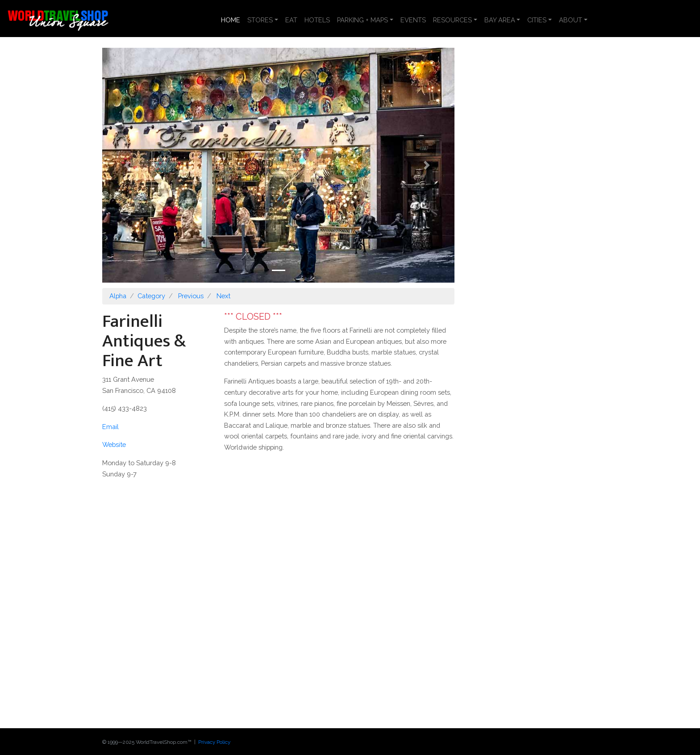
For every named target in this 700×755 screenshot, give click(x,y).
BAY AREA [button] (500, 20)
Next (223, 296)
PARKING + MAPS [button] (362, 20)
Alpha (118, 296)
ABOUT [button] (571, 20)
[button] (129, 165)
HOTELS (317, 20)
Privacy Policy (214, 742)
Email (110, 427)
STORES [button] (260, 20)
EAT (291, 20)
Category (151, 296)
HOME (232, 19)
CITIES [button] (537, 20)
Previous (191, 296)
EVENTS (413, 20)
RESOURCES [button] (452, 20)
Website (114, 444)
